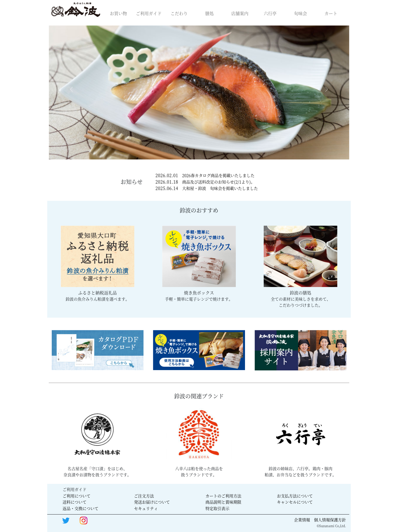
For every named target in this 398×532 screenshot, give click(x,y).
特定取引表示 (217, 508)
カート (331, 13)
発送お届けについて (152, 502)
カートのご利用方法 (223, 496)
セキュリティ (146, 508)
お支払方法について (295, 496)
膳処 (209, 13)
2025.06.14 (207, 188)
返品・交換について (80, 508)
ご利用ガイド (149, 13)
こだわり (179, 13)
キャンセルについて (295, 502)
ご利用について (77, 496)
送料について (75, 502)
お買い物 (118, 13)
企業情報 (302, 520)
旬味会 (300, 13)
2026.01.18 (205, 182)
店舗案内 (240, 13)
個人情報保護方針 (330, 520)
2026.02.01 (205, 175)
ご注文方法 (144, 496)
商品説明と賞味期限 (223, 502)
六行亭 (270, 13)
